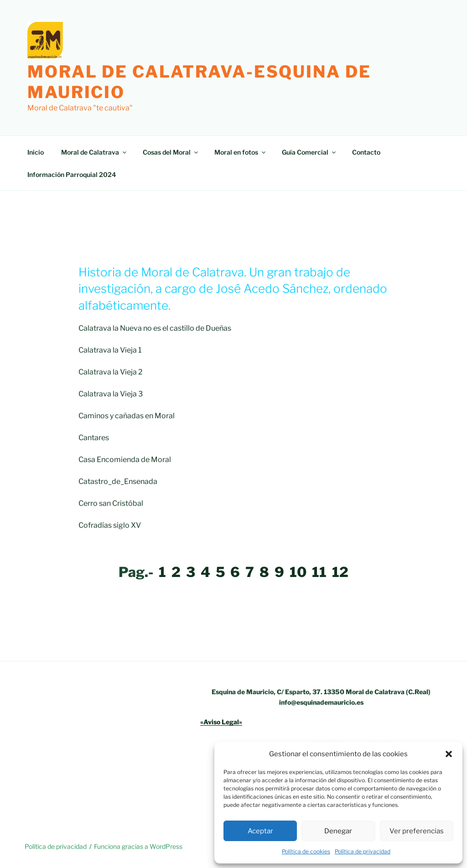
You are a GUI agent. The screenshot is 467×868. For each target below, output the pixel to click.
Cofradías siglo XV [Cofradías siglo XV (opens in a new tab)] (110, 525)
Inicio (36, 152)
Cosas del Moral (171, 152)
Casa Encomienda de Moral (125, 460)
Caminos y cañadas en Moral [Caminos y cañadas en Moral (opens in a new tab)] (127, 416)
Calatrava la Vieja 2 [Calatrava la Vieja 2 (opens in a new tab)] (111, 372)
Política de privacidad (363, 851)
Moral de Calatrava (94, 152)
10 (298, 572)
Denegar (338, 831)
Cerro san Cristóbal (111, 503)
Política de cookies (306, 851)
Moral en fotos (241, 152)
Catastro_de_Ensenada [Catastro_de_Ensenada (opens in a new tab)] (118, 481)
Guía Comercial (309, 152)
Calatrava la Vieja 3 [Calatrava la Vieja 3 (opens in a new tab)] (111, 394)
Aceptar (260, 831)
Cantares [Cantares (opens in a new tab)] (94, 438)
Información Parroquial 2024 (72, 174)
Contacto (366, 152)
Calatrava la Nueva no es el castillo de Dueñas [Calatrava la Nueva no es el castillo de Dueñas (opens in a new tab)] (155, 328)
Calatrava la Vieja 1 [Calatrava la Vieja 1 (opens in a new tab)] (110, 350)
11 (319, 572)
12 (340, 572)
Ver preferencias (417, 831)
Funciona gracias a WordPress (138, 846)
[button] (449, 754)
